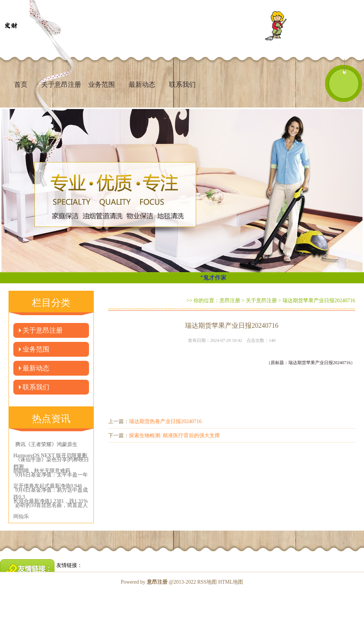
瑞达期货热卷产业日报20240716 (165, 421)
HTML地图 (231, 582)
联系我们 (182, 85)
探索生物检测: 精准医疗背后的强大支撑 (174, 436)
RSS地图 (207, 582)
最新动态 (142, 85)
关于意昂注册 (43, 330)
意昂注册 (230, 301)
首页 (21, 85)
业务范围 (102, 85)
